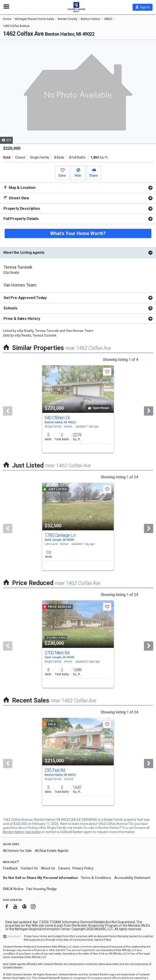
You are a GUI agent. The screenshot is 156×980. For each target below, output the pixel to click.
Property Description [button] (22, 208)
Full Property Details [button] (21, 219)
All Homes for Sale (17, 851)
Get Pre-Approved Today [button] (25, 298)
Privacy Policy (83, 868)
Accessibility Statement (132, 878)
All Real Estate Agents (52, 851)
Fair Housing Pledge (42, 889)
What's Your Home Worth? (78, 233)
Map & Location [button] (19, 188)
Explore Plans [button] (103, 940)
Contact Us (29, 868)
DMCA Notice (13, 889)
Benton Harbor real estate (22, 832)
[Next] (149, 411)
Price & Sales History (22, 319)
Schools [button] (10, 308)
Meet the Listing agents (24, 253)
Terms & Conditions (96, 878)
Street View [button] (16, 198)
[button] (143, 7)
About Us (48, 868)
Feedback (10, 868)
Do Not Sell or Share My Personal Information (40, 878)
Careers (64, 868)
